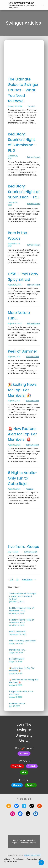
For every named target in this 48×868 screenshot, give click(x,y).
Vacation (31, 106)
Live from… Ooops (23, 547)
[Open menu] (43, 5)
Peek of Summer (22, 351)
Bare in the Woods (17, 236)
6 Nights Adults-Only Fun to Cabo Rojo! (22, 478)
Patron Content (34, 157)
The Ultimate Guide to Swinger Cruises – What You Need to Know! (23, 90)
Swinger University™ (32, 855)
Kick (24, 772)
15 (17, 579)
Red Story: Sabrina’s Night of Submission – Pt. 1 (24, 192)
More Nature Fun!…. (19, 315)
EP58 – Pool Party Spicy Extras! (23, 277)
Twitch (32, 766)
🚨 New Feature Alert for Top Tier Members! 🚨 (22, 434)
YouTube (17, 766)
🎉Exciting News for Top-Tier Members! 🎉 (22, 390)
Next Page (29, 579)
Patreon (24, 753)
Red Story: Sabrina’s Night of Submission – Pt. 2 (22, 142)
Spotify (31, 785)
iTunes (17, 785)
